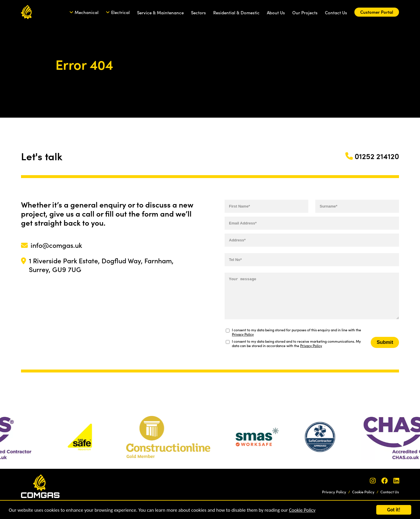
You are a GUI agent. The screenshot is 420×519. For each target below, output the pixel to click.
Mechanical (87, 12)
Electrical (120, 12)
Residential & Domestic (236, 12)
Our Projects (305, 12)
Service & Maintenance (160, 12)
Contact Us (336, 12)
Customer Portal (377, 12)
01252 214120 (377, 156)
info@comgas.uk (56, 245)
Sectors (198, 12)
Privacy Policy (243, 334)
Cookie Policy (302, 513)
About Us (276, 12)
